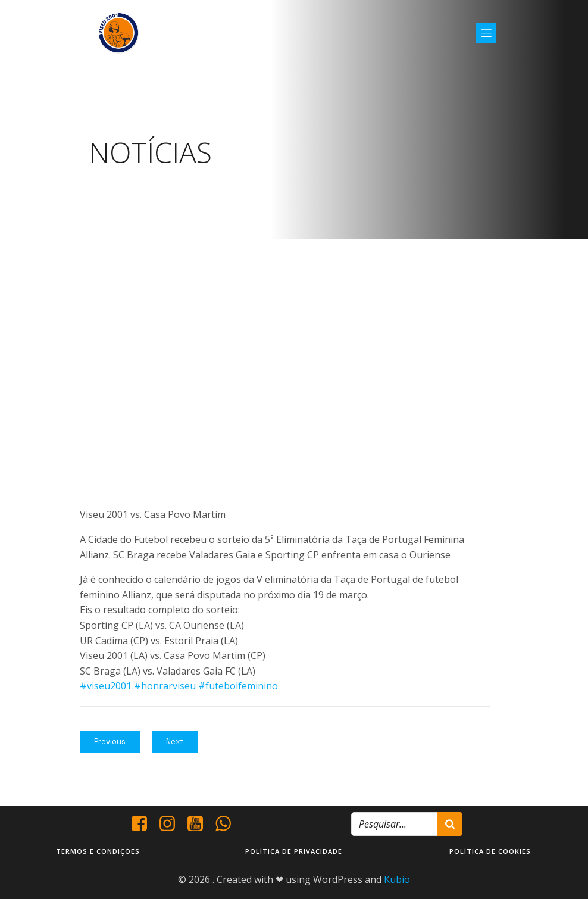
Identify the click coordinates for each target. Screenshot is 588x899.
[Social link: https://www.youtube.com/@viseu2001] (200, 823)
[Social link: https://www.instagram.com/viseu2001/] (172, 823)
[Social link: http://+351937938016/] (228, 823)
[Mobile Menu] (486, 33)
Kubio (397, 879)
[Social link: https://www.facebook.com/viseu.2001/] (144, 823)
